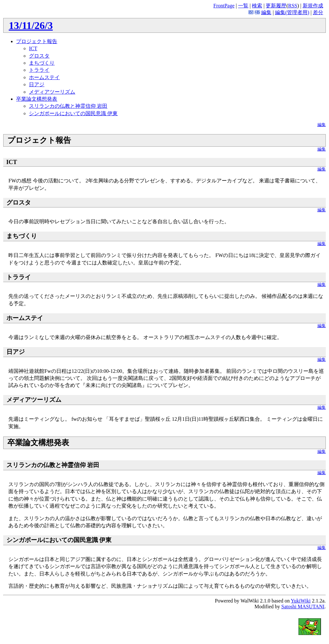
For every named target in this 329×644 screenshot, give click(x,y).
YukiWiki (301, 601)
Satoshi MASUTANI (303, 607)
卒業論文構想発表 (37, 99)
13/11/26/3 (31, 25)
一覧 (243, 6)
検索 (257, 6)
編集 (266, 12)
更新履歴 (276, 6)
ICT (33, 48)
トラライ (39, 70)
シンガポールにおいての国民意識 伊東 (73, 113)
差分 (318, 12)
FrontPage (224, 6)
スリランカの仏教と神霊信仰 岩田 (68, 106)
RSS (293, 6)
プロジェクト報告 (37, 41)
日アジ (37, 84)
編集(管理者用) (292, 12)
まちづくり (42, 63)
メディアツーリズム (52, 92)
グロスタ (39, 56)
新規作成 (313, 6)
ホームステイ (44, 77)
